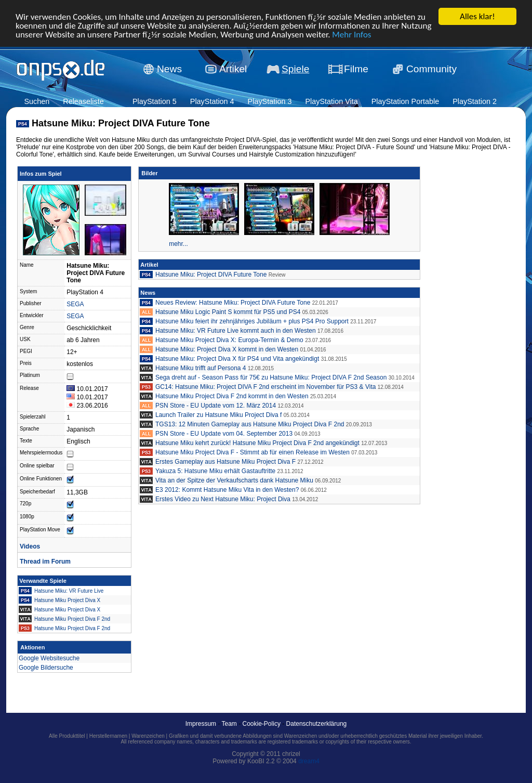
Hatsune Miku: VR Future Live (69, 591)
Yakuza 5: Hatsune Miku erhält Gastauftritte (215, 471)
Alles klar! (477, 16)
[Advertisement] (470, 323)
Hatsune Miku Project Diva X (67, 600)
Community (431, 69)
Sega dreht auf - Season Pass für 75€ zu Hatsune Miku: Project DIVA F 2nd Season (271, 377)
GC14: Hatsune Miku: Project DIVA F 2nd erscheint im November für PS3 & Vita (265, 387)
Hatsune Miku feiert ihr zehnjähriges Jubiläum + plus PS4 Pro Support (252, 321)
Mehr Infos (351, 34)
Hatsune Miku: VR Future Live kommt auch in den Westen (236, 331)
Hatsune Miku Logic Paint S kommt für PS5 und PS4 (228, 312)
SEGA (75, 304)
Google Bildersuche (46, 668)
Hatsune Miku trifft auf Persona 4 (201, 368)
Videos (30, 546)
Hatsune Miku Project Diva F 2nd (72, 619)
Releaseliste (83, 101)
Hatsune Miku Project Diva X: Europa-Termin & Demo (229, 340)
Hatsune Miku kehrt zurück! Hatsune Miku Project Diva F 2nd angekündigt (257, 443)
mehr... (178, 244)
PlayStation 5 (155, 101)
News (169, 69)
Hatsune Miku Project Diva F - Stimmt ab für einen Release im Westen (252, 452)
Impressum (201, 724)
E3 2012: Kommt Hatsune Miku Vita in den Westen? (227, 490)
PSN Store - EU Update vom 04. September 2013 (224, 434)
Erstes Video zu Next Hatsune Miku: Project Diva (223, 499)
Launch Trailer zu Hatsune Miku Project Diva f (218, 415)
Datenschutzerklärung (317, 724)
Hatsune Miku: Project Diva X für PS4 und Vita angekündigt (237, 359)
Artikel (233, 69)
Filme (356, 69)
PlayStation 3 (270, 101)
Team (229, 724)
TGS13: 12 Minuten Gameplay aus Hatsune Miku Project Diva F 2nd (250, 424)
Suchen (37, 101)
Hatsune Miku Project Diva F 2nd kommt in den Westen (232, 396)
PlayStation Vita (331, 101)
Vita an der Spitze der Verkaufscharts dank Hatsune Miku (234, 480)
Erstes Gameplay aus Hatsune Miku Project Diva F (225, 462)
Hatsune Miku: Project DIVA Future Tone (211, 275)
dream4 (309, 761)
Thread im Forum (45, 562)
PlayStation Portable (405, 101)
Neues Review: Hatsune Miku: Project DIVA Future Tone (233, 303)
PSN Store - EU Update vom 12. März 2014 (216, 406)
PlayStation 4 (212, 101)
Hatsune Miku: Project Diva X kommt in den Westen (227, 349)
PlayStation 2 (475, 101)
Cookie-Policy (262, 724)
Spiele (295, 69)
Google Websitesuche (49, 658)
